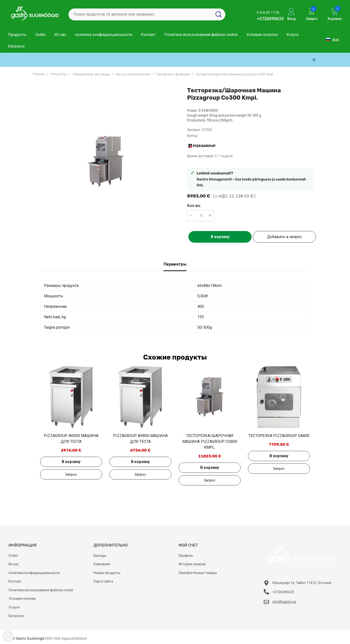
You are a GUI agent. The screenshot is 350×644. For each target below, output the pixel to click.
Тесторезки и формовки (173, 74)
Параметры (175, 264)
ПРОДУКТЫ (59, 74)
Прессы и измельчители (133, 74)
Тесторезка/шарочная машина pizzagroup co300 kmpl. (235, 74)
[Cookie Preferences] (8, 636)
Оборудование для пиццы (91, 74)
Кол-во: (194, 206)
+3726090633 (270, 19)
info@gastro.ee (284, 602)
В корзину (220, 237)
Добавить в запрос (284, 237)
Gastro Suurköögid (30, 638)
